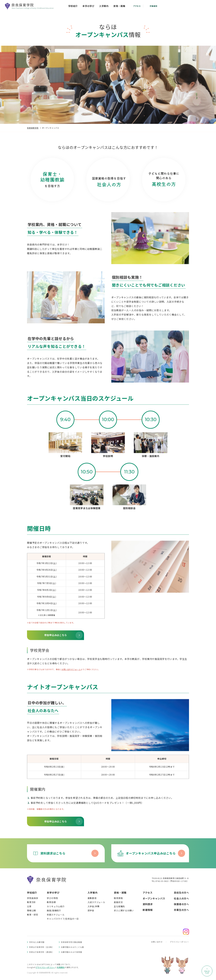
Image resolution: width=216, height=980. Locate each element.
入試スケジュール (96, 902)
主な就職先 (119, 906)
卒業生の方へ (181, 910)
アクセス (148, 893)
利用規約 (61, 967)
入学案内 (93, 893)
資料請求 (148, 904)
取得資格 (118, 898)
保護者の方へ (181, 904)
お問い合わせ (157, 942)
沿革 (29, 906)
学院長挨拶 (33, 898)
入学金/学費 (94, 906)
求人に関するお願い (124, 910)
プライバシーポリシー (179, 942)
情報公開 (31, 910)
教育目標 (51, 902)
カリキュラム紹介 (56, 906)
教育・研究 (33, 915)
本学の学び (53, 893)
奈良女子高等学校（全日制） (42, 947)
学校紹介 (32, 893)
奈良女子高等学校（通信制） (42, 952)
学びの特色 (52, 898)
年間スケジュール (56, 915)
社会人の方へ (181, 898)
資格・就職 (120, 893)
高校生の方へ (181, 893)
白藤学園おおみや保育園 (71, 952)
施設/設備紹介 (54, 910)
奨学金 (91, 910)
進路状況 (118, 902)
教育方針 (31, 902)
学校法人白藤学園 (37, 942)
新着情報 (148, 910)
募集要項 (92, 898)
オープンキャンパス (154, 898)
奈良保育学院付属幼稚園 (71, 942)
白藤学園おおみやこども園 (72, 947)
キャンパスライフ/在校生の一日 (63, 919)
